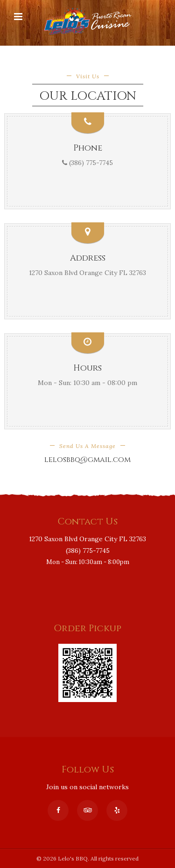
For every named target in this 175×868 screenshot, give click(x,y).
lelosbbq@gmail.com (87, 460)
